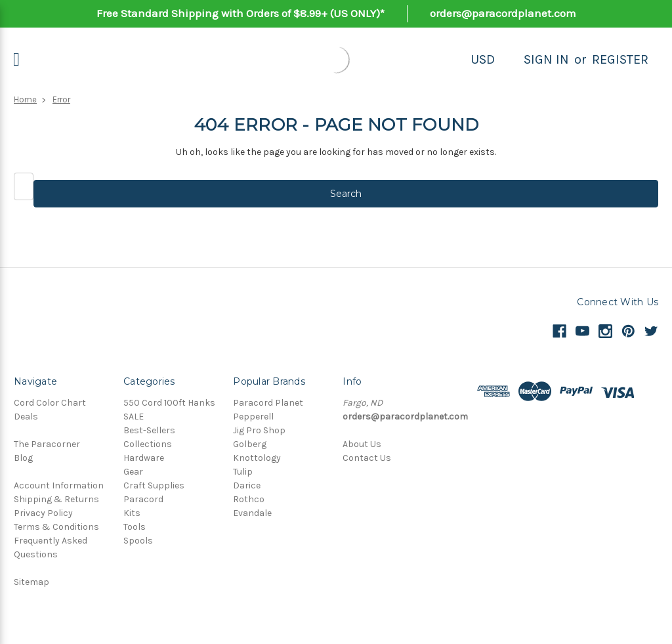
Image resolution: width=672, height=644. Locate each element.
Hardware (144, 458)
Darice (247, 485)
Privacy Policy (43, 513)
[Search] (509, 60)
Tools (135, 527)
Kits (132, 513)
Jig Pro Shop (259, 430)
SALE (134, 417)
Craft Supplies (154, 485)
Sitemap (31, 582)
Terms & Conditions (56, 527)
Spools (138, 541)
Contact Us (367, 458)
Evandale (252, 513)
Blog (23, 458)
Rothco (249, 499)
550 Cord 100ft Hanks (169, 403)
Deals (26, 417)
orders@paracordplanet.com (503, 13)
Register (620, 59)
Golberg (250, 444)
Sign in (546, 59)
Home (25, 99)
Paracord (143, 499)
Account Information (59, 485)
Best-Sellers (149, 430)
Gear (133, 472)
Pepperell (253, 417)
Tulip (243, 472)
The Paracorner (47, 444)
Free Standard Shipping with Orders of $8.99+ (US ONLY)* (241, 13)
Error (61, 99)
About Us (362, 444)
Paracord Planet (268, 403)
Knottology (257, 458)
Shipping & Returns (56, 499)
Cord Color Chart (50, 403)
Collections (148, 444)
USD (483, 59)
